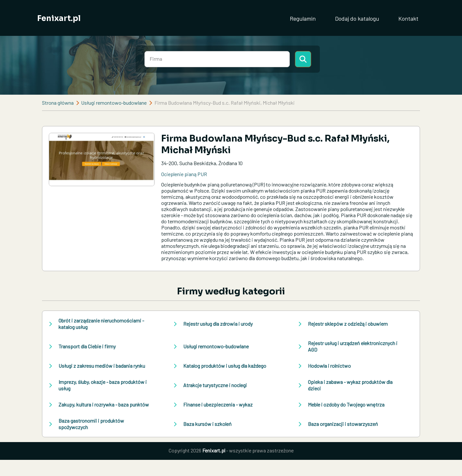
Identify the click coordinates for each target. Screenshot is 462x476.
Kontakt (408, 18)
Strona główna (58, 103)
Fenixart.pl (59, 18)
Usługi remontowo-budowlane (114, 103)
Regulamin (303, 18)
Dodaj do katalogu (357, 18)
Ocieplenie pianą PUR (184, 174)
